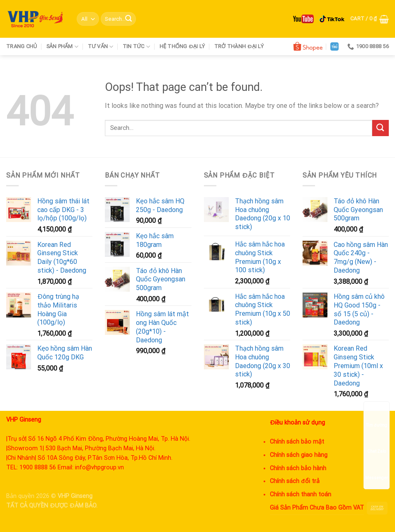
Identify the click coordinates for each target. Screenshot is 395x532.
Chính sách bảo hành (298, 468)
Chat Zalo (377, 443)
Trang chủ (22, 46)
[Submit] (128, 19)
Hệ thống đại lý (182, 46)
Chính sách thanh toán (300, 494)
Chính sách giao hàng (299, 455)
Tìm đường (377, 417)
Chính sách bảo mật (297, 442)
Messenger (377, 470)
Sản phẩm (63, 47)
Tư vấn (101, 47)
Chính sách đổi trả (295, 481)
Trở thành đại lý (239, 46)
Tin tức (136, 47)
